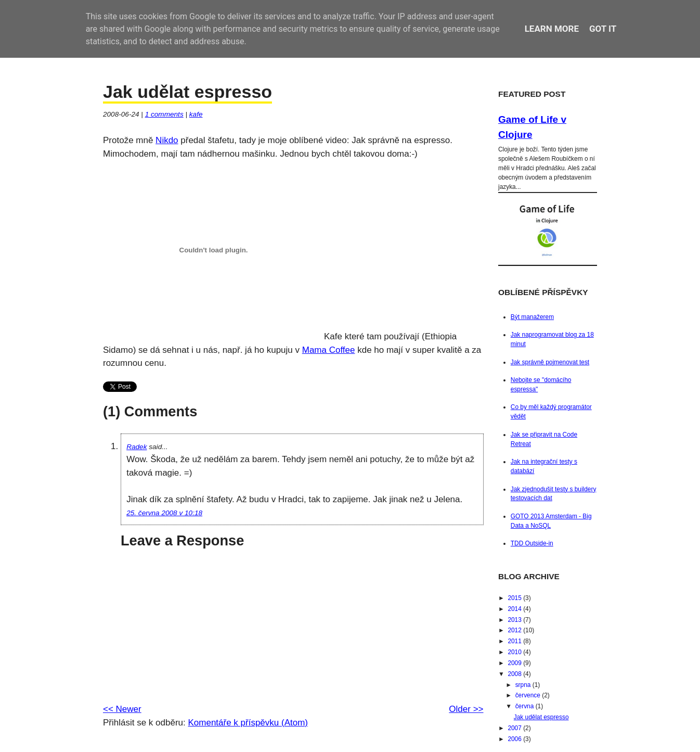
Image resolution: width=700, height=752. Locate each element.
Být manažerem (532, 317)
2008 (515, 674)
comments (164, 114)
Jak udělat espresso (187, 92)
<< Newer (122, 709)
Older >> (466, 709)
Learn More (552, 29)
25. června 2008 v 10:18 (164, 513)
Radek (137, 447)
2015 (515, 598)
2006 (515, 739)
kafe (196, 114)
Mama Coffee (329, 350)
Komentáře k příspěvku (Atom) (248, 723)
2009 (515, 663)
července (529, 695)
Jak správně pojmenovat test (550, 362)
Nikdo (167, 140)
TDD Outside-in (532, 543)
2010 (515, 652)
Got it (603, 29)
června (526, 706)
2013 (515, 620)
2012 (515, 630)
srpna (524, 685)
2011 (515, 641)
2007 (515, 728)
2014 (515, 609)
